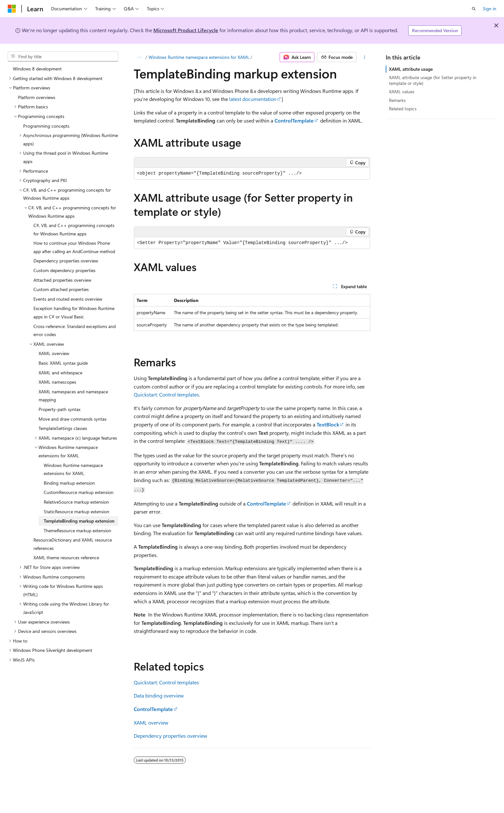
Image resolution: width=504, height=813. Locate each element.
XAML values (402, 91)
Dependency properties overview (171, 736)
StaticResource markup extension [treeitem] (76, 512)
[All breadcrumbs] (139, 57)
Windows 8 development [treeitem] (37, 69)
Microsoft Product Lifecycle (186, 30)
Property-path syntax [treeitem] (59, 409)
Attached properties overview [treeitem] (62, 280)
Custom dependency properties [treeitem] (64, 270)
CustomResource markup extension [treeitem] (79, 492)
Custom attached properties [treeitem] (61, 289)
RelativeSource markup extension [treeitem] (76, 502)
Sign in (490, 9)
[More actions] (365, 57)
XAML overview (151, 722)
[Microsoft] (12, 9)
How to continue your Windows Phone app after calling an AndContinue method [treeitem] (74, 247)
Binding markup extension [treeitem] (69, 483)
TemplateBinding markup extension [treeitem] (79, 521)
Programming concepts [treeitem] (46, 126)
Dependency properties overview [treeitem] (66, 261)
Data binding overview (159, 695)
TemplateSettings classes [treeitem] (63, 428)
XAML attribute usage (411, 69)
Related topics (403, 109)
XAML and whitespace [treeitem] (60, 373)
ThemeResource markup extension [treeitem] (77, 530)
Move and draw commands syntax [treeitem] (72, 419)
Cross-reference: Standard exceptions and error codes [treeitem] (75, 330)
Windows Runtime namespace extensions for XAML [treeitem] (73, 469)
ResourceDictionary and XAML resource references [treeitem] (73, 544)
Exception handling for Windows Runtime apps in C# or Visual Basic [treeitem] (74, 312)
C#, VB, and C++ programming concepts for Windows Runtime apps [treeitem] (74, 229)
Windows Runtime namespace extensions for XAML (199, 57)
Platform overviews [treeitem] (37, 97)
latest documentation (253, 99)
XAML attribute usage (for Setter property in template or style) (433, 80)
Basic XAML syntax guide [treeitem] (63, 363)
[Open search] (474, 9)
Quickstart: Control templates (166, 394)
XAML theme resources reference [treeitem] (66, 557)
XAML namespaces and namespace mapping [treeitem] (73, 396)
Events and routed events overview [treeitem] (68, 299)
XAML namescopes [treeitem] (57, 382)
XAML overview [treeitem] (54, 353)
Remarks (397, 100)
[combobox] (63, 57)
